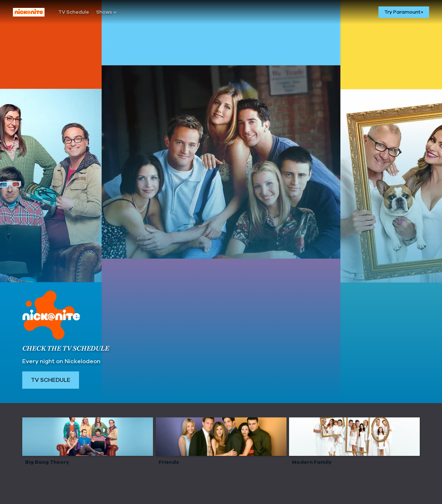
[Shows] (106, 12)
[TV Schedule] (74, 12)
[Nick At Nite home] (29, 12)
